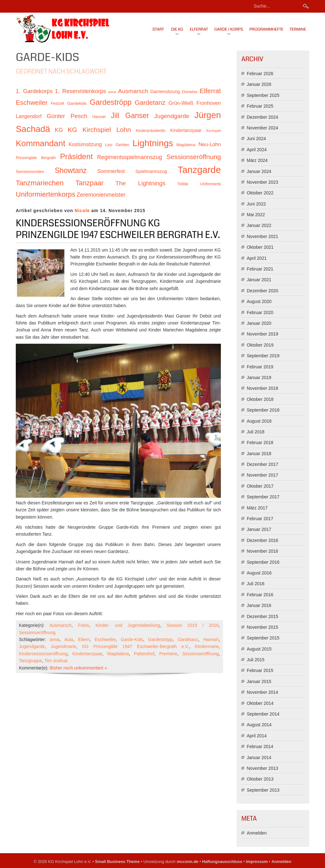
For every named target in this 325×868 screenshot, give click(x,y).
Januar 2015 (259, 681)
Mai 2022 (256, 215)
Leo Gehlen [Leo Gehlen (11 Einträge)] (117, 145)
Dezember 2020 (263, 291)
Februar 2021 (260, 269)
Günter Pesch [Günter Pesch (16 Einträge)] (67, 116)
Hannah (211, 639)
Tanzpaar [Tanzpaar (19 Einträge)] (89, 183)
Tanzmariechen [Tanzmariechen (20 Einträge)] (40, 183)
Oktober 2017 (260, 486)
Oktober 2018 (260, 399)
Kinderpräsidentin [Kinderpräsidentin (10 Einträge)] (151, 131)
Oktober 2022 (260, 193)
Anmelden (257, 833)
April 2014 (257, 736)
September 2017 (263, 497)
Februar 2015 (260, 670)
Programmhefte (266, 29)
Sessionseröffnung (37, 633)
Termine (298, 29)
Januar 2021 (259, 280)
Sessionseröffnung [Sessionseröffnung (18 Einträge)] (194, 157)
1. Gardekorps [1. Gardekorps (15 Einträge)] (34, 91)
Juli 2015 (256, 660)
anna (55, 639)
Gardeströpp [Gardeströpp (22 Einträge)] (111, 102)
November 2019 (263, 334)
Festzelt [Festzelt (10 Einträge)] (57, 104)
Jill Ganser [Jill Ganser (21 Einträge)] (130, 116)
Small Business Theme (117, 862)
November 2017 (263, 475)
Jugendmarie (64, 646)
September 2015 (263, 638)
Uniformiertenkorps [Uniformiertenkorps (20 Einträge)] (46, 194)
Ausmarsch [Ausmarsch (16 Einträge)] (133, 91)
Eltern (84, 639)
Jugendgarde (32, 646)
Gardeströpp (160, 639)
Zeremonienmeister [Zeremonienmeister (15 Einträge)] (101, 195)
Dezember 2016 (263, 540)
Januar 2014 (259, 758)
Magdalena (118, 654)
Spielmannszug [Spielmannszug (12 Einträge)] (151, 171)
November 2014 (263, 692)
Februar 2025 (260, 106)
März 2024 (257, 160)
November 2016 (263, 551)
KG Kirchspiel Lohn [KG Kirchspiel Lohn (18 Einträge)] (99, 130)
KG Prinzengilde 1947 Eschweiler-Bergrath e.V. (136, 646)
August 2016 (259, 573)
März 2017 (257, 508)
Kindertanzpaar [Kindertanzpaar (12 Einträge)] (186, 130)
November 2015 (263, 627)
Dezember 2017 (263, 464)
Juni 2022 (256, 204)
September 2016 (263, 562)
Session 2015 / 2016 (192, 625)
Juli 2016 (256, 584)
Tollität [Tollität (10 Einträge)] (183, 184)
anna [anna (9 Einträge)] (112, 92)
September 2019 (263, 356)
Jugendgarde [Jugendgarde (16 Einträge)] (171, 116)
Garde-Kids (132, 639)
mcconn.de (188, 862)
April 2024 (257, 150)
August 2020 (259, 301)
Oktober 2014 (260, 703)
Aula (69, 639)
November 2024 (263, 128)
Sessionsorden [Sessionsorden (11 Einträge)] (30, 172)
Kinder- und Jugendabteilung (128, 625)
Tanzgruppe (30, 661)
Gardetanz (188, 639)
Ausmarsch (61, 625)
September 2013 (263, 790)
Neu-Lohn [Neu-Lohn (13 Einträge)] (210, 144)
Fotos (83, 625)
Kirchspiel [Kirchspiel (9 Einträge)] (214, 131)
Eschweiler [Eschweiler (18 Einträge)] (32, 102)
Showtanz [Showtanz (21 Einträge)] (71, 170)
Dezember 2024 (263, 117)
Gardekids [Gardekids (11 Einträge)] (77, 103)
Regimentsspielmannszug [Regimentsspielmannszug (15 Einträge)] (130, 157)
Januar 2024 (259, 171)
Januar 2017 (259, 529)
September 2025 (263, 95)
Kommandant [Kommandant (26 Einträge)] (41, 143)
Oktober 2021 (260, 247)
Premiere (168, 654)
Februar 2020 (260, 312)
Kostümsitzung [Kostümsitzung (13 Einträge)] (85, 144)
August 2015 (259, 649)
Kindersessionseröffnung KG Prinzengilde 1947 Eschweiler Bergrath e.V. (118, 229)
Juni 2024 (256, 139)
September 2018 (263, 410)
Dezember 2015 (263, 616)
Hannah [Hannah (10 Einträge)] (99, 117)
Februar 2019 (260, 367)
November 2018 (263, 388)
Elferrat (199, 29)
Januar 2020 (259, 323)
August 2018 (259, 421)
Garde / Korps (229, 29)
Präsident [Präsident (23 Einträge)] (76, 156)
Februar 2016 (260, 595)
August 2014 (259, 725)
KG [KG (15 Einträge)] (59, 130)
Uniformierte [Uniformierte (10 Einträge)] (210, 184)
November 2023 (263, 182)
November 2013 (263, 768)
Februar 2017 (260, 519)
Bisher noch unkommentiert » (78, 668)
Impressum (257, 862)
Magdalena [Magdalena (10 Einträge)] (186, 145)
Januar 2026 (259, 84)
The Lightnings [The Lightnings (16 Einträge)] (141, 183)
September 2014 (263, 714)
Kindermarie (207, 646)
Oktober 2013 (260, 779)
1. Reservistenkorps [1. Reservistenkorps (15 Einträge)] (80, 91)
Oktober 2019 (260, 345)
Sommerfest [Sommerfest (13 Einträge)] (111, 171)
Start (158, 29)
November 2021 (263, 236)
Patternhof (144, 654)
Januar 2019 (259, 378)
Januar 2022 (259, 225)
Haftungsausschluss (222, 862)
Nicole (82, 211)
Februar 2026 (260, 74)
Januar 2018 (259, 454)
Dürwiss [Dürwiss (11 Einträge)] (190, 92)
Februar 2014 (260, 746)
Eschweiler (105, 639)
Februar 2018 (260, 443)
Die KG (177, 29)
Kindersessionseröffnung (43, 654)
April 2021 (257, 258)
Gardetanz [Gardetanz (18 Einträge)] (150, 102)
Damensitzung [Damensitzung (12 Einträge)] (165, 92)
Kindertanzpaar (87, 654)
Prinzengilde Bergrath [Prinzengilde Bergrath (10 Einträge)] (36, 158)
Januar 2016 (259, 605)
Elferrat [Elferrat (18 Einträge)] (210, 91)
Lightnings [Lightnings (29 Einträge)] (153, 143)
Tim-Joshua (56, 661)
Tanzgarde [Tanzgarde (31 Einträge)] (199, 170)
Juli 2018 (256, 432)
